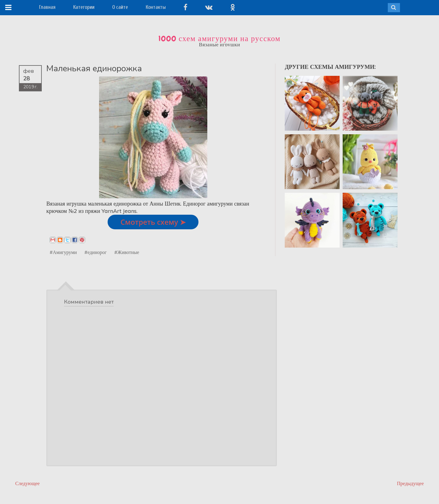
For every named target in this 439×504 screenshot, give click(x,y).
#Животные (127, 252)
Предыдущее (410, 483)
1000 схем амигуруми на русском (220, 39)
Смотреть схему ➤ (153, 222)
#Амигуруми (63, 252)
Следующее (27, 483)
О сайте (120, 7)
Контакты (156, 7)
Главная (47, 7)
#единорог (96, 252)
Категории (84, 7)
